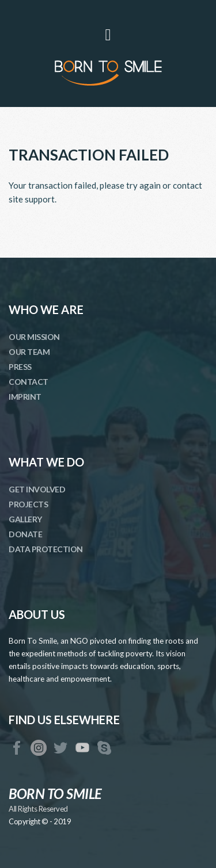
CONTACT (29, 382)
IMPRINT (25, 397)
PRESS (20, 367)
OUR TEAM (29, 352)
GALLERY (25, 519)
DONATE (25, 534)
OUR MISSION (34, 337)
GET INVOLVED (37, 489)
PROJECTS (28, 504)
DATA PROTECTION (46, 549)
